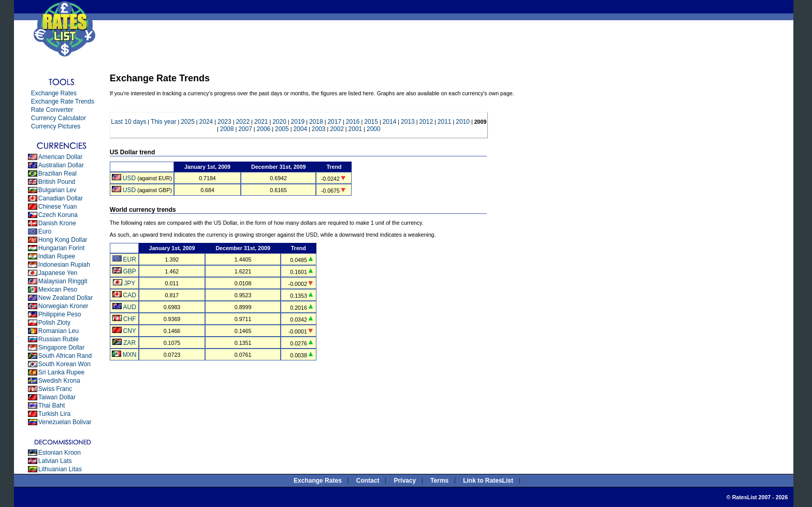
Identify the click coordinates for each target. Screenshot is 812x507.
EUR (129, 259)
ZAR (129, 343)
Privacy (405, 481)
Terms (439, 481)
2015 (371, 122)
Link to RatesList (488, 481)
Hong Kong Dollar (63, 240)
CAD (129, 295)
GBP (129, 271)
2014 (390, 122)
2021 (261, 122)
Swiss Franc (55, 389)
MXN (130, 355)
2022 (243, 122)
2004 (300, 129)
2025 (188, 122)
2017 (334, 122)
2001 (356, 129)
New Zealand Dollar (66, 298)
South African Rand (65, 356)
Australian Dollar (61, 165)
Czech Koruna (58, 215)
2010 (463, 122)
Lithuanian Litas (60, 469)
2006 (264, 129)
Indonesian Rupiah (64, 265)
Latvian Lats (55, 461)
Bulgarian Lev (57, 190)
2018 (316, 122)
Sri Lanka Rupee (61, 372)
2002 (337, 129)
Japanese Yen (58, 273)
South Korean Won (64, 364)
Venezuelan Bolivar (65, 422)
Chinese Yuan (58, 207)
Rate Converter (52, 110)
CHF (130, 319)
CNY (129, 331)
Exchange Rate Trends (63, 102)
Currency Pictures (56, 126)
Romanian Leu (59, 331)
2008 (227, 129)
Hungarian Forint (61, 248)
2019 (298, 122)
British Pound (57, 182)
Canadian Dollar (61, 198)
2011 (445, 122)
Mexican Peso (58, 289)
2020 (279, 122)
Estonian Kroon (60, 453)
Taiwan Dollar (57, 397)
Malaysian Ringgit (63, 281)
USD (129, 178)
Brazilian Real (57, 173)
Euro (45, 231)
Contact (368, 481)
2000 (374, 129)
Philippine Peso (60, 314)
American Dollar (60, 157)
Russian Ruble (59, 339)
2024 (206, 122)
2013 (408, 122)
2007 (245, 129)
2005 (282, 129)
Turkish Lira (54, 414)
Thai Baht (52, 405)
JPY (129, 283)
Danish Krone (57, 223)
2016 (353, 122)
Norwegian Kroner (63, 306)
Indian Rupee (57, 256)
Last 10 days (128, 122)
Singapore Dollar (61, 347)
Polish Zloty (54, 323)
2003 (319, 129)
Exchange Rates (54, 93)
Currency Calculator (59, 118)
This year (163, 122)
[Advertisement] (296, 44)
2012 (426, 122)
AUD (129, 307)
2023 (224, 122)
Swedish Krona (59, 381)
